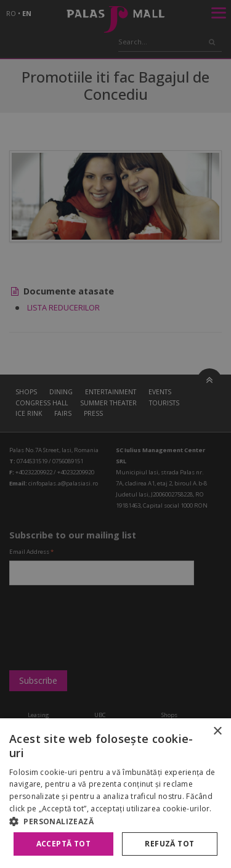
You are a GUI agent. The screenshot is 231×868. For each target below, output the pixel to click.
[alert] (115, 434)
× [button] (217, 732)
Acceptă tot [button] (63, 844)
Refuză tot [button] (169, 844)
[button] (115, 821)
